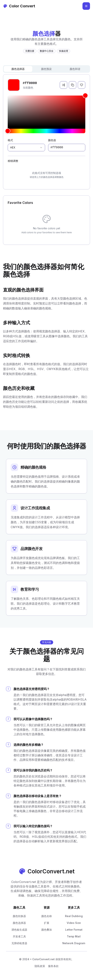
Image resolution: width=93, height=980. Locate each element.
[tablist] (46, 69)
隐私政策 (40, 966)
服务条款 (53, 966)
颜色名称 (47, 916)
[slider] (46, 111)
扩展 (47, 923)
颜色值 (52, 140)
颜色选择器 (19, 923)
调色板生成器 (19, 930)
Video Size (74, 923)
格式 (10, 140)
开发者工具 (19, 936)
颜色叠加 (47, 930)
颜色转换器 (19, 916)
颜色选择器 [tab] (18, 69)
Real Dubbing (74, 916)
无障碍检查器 (19, 943)
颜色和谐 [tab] (75, 69)
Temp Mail (74, 936)
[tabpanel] (46, 132)
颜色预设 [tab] (46, 69)
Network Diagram (74, 943)
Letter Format (74, 930)
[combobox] (26, 148)
